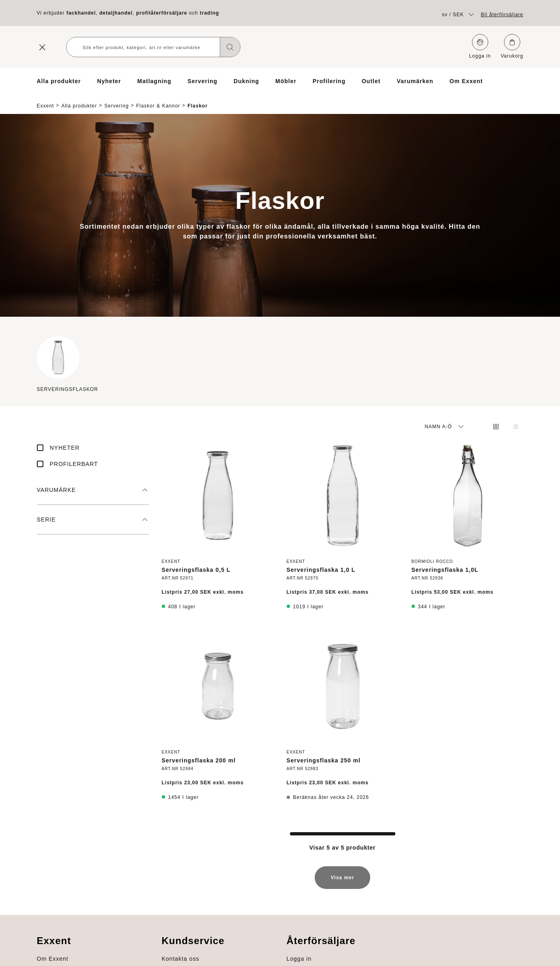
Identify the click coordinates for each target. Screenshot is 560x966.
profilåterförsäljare (162, 13)
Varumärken (415, 81)
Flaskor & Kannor (158, 99)
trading (210, 13)
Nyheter (109, 81)
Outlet (371, 81)
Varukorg (512, 46)
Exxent (46, 99)
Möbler (286, 81)
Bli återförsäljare (502, 15)
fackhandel (81, 13)
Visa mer (343, 875)
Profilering (329, 81)
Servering (202, 81)
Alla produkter (59, 81)
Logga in (480, 46)
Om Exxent (466, 81)
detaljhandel (116, 13)
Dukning (246, 81)
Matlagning (154, 81)
